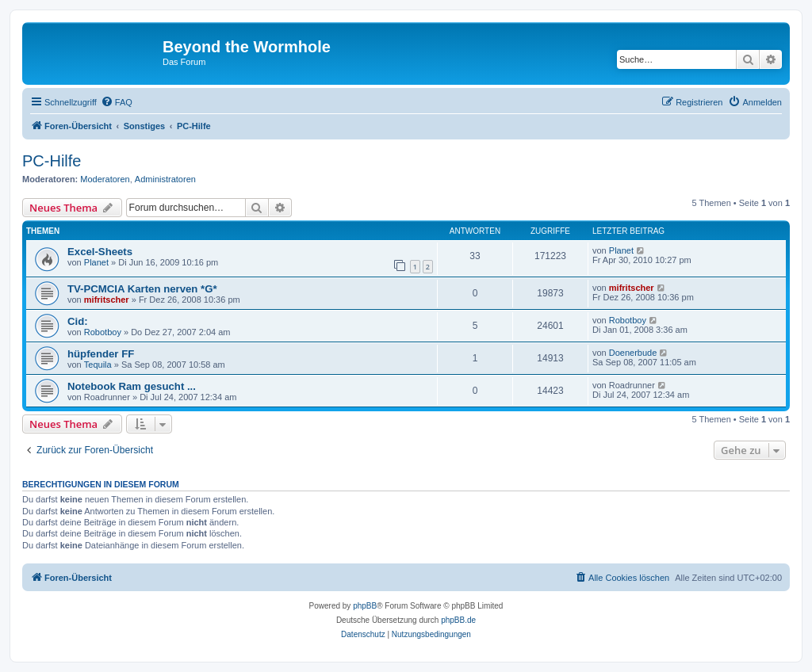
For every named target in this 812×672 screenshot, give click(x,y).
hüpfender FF (101, 354)
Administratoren (165, 179)
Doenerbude (633, 353)
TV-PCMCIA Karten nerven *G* (142, 289)
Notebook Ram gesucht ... (132, 386)
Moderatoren (105, 179)
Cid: (78, 321)
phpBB (365, 606)
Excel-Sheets (100, 252)
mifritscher (107, 300)
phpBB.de (458, 620)
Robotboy (103, 332)
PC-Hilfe (52, 161)
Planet (96, 262)
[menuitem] (117, 102)
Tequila (98, 365)
